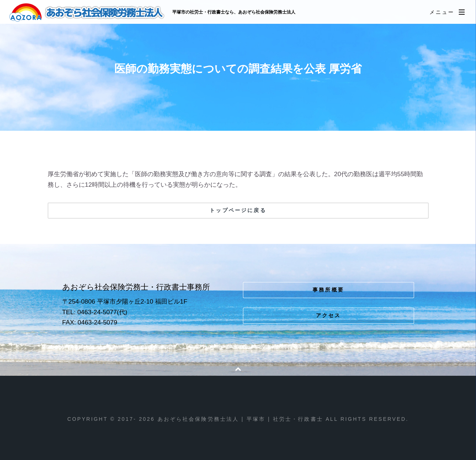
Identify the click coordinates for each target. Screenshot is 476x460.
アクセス (329, 315)
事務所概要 (328, 290)
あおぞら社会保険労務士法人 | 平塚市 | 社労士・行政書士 (87, 12)
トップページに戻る (238, 210)
